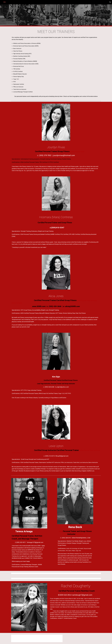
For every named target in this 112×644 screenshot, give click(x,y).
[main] (56, 32)
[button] (110, 2)
